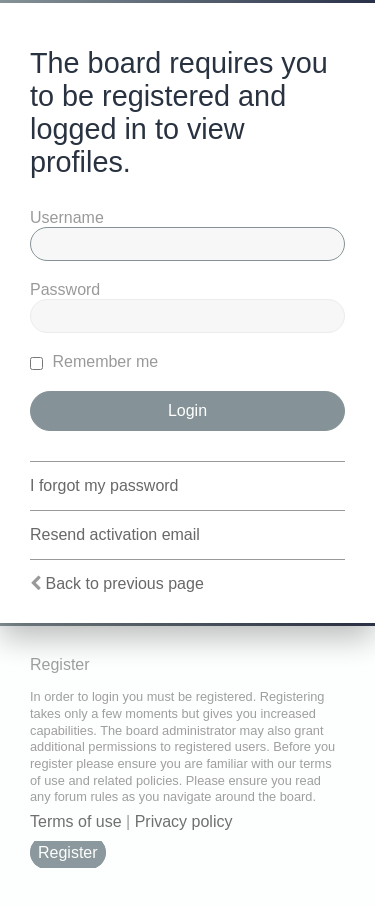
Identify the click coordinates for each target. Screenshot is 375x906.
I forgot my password (104, 485)
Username (67, 217)
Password (65, 289)
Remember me (94, 361)
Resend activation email (115, 534)
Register (68, 852)
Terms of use (76, 821)
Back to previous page (124, 583)
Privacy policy (184, 821)
